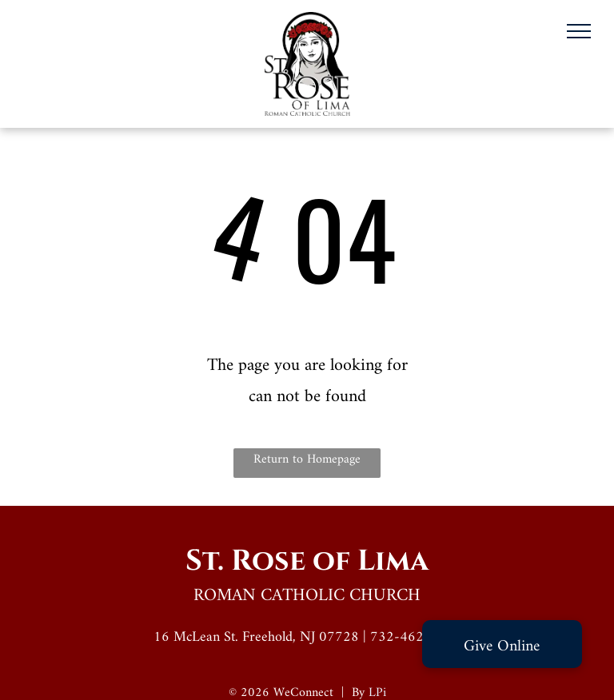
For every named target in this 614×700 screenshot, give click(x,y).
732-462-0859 (416, 637)
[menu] (579, 31)
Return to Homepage (307, 459)
